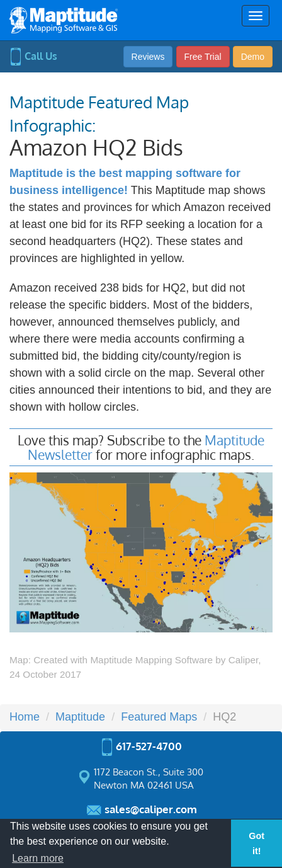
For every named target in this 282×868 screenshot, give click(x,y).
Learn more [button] (38, 858)
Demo (253, 57)
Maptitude (80, 717)
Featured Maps (159, 717)
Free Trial (203, 57)
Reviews (148, 57)
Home (25, 717)
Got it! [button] (257, 843)
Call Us (33, 56)
